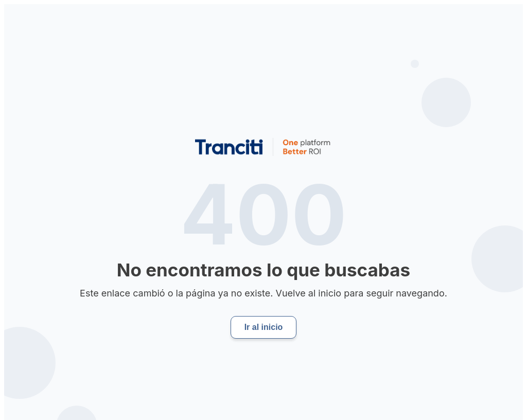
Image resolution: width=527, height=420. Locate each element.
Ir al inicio (264, 327)
